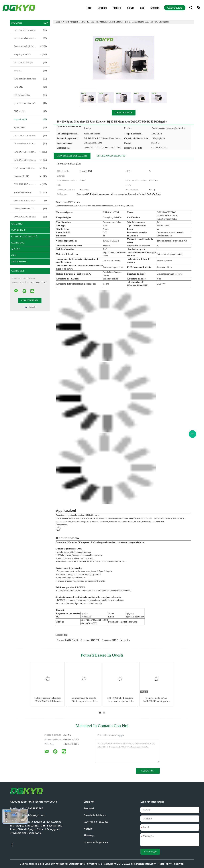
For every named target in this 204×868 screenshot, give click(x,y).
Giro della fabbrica (95, 815)
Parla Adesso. (19, 262)
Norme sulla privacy (96, 842)
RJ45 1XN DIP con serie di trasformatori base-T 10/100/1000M (31, 152)
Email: (28, 815)
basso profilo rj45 (30, 176)
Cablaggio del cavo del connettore (30, 209)
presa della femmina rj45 (30, 103)
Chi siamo (17, 224)
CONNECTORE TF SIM (30, 217)
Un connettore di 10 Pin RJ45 (30, 144)
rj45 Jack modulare (30, 95)
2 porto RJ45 (30, 128)
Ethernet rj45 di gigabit (68, 640)
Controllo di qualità (24, 237)
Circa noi (102, 8)
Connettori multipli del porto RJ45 (30, 46)
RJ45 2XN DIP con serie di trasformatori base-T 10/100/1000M (31, 160)
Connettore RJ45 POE (90, 640)
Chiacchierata (175, 8)
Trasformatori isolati (30, 192)
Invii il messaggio (150, 852)
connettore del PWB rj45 (30, 136)
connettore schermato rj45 (30, 38)
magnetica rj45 (30, 119)
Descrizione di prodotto (111, 156)
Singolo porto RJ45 (30, 55)
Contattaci (18, 243)
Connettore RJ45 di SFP (30, 201)
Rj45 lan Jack (30, 111)
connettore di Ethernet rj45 (30, 30)
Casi (142, 8)
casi (14, 255)
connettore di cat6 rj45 (30, 63)
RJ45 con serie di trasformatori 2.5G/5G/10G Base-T (31, 168)
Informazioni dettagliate (72, 156)
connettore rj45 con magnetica (116, 640)
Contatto (155, 8)
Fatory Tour (19, 230)
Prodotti (117, 8)
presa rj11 (30, 71)
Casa (89, 8)
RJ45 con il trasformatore (30, 79)
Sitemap (89, 835)
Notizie (130, 8)
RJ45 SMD (30, 87)
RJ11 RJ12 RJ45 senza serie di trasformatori (31, 184)
